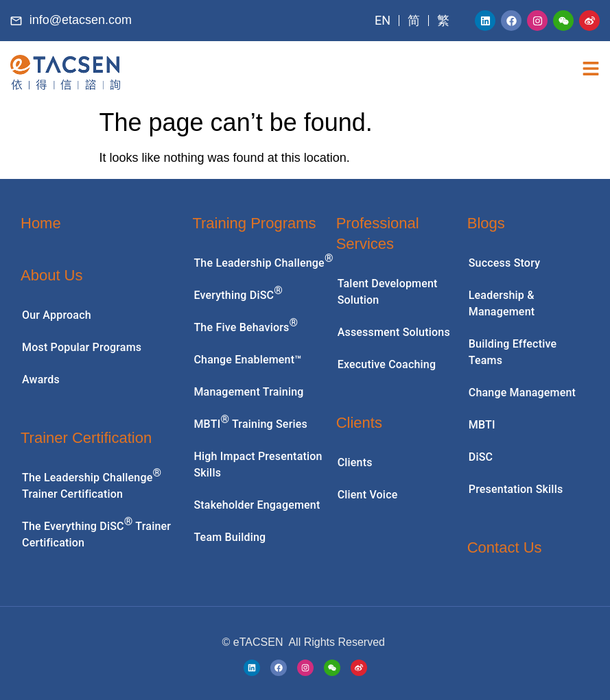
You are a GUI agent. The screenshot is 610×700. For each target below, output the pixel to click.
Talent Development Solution (388, 292)
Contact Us (505, 547)
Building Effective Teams (513, 352)
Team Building (230, 537)
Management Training (248, 392)
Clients (359, 423)
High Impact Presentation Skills (258, 464)
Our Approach (57, 315)
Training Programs (254, 223)
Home (41, 223)
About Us (52, 275)
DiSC (481, 457)
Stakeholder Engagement (257, 505)
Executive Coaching (387, 364)
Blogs (486, 223)
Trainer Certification (86, 438)
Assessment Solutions (394, 332)
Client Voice (368, 495)
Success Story (504, 263)
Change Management (522, 393)
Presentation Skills (516, 489)
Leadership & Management (502, 303)
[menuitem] (383, 21)
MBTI (482, 425)
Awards (41, 379)
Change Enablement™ (247, 360)
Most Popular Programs (82, 347)
